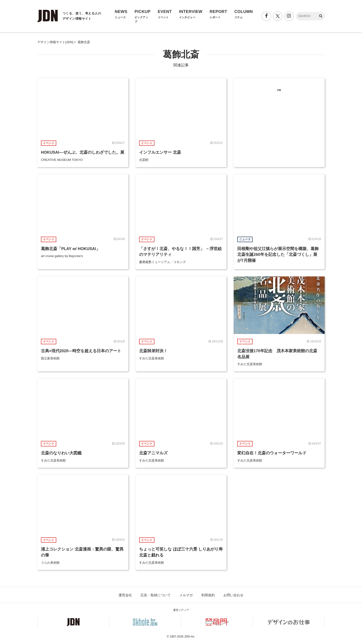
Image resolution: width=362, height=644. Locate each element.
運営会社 (125, 595)
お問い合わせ (233, 595)
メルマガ (186, 595)
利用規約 (208, 595)
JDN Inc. (190, 637)
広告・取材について (156, 595)
